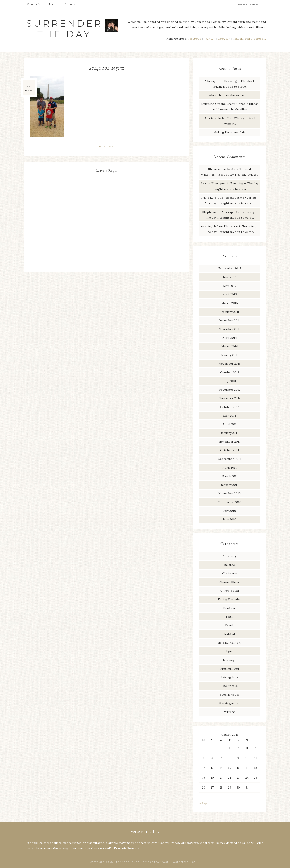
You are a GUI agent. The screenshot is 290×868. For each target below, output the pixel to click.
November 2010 (230, 493)
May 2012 (230, 416)
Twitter (210, 39)
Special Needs (230, 695)
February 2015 (230, 312)
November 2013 (230, 364)
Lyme (230, 651)
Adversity (230, 556)
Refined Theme (127, 862)
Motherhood (230, 669)
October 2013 (230, 372)
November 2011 (230, 442)
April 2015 (230, 294)
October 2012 (230, 407)
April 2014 (230, 338)
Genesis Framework (157, 862)
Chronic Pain (230, 591)
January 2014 (230, 355)
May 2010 (230, 519)
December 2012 (230, 390)
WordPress (181, 862)
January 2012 (230, 433)
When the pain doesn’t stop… (230, 95)
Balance (230, 565)
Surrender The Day (64, 29)
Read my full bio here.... (249, 39)
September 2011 (230, 459)
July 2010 (230, 511)
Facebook (195, 39)
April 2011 (230, 468)
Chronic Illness (230, 582)
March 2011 (230, 476)
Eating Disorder (230, 599)
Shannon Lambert (221, 169)
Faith (230, 617)
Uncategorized (230, 703)
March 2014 (230, 346)
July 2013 (230, 381)
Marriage (230, 660)
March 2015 (230, 303)
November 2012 (230, 398)
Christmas (230, 573)
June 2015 (230, 277)
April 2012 (230, 424)
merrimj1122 (210, 226)
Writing (230, 712)
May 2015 (230, 286)
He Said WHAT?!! (230, 643)
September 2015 (230, 268)
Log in (195, 862)
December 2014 (230, 320)
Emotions (230, 608)
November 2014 (230, 329)
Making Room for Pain (230, 132)
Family (230, 625)
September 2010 (230, 502)
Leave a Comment (107, 146)
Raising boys (230, 677)
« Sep (203, 803)
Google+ (224, 39)
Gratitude (230, 634)
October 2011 (230, 450)
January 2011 (230, 485)
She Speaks (230, 686)
